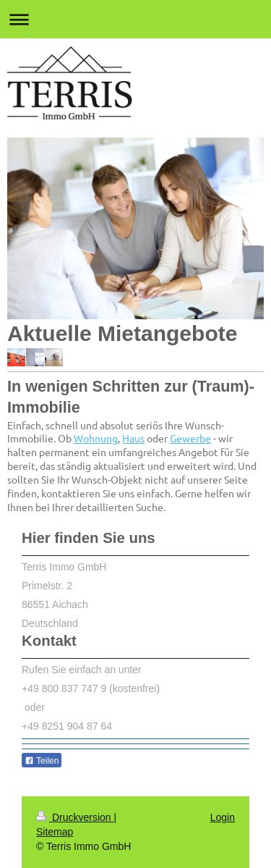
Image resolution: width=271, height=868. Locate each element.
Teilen (42, 761)
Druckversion (75, 817)
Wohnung (96, 438)
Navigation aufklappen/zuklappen (135, 19)
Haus (133, 438)
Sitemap (55, 832)
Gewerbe (190, 438)
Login (223, 817)
